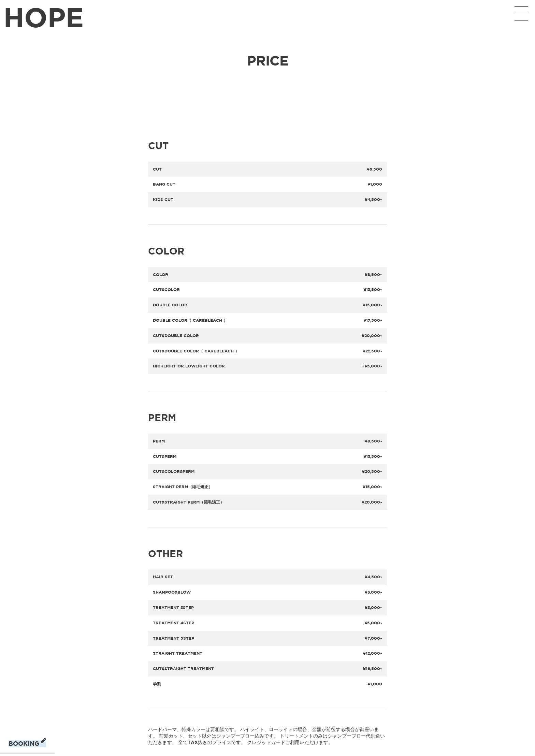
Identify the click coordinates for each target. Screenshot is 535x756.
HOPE (44, 17)
